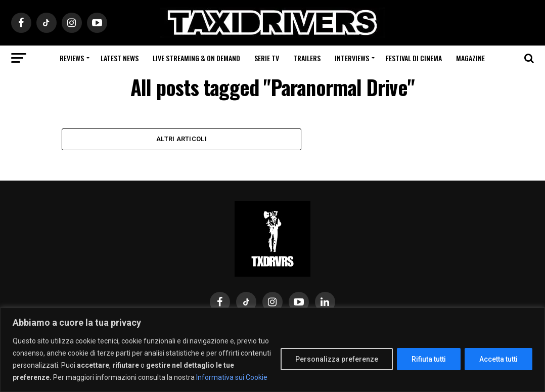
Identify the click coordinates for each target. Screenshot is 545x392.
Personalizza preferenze (337, 359)
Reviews (72, 58)
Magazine (470, 58)
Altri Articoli (181, 139)
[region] (272, 350)
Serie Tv (267, 58)
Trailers (307, 58)
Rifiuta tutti (429, 359)
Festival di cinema (414, 58)
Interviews (352, 58)
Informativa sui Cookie (232, 377)
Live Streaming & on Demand (196, 58)
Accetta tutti (498, 359)
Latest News (120, 58)
